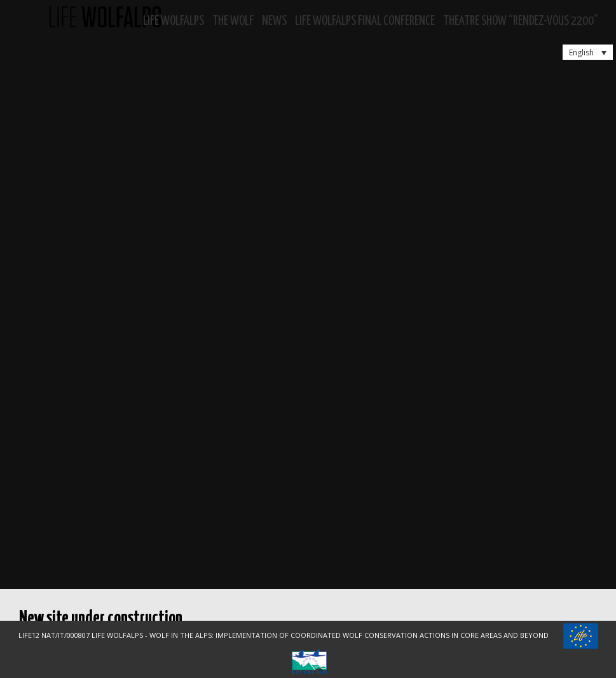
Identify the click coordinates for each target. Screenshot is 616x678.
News (274, 21)
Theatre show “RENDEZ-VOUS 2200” (521, 21)
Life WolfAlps (174, 21)
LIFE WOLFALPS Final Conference (365, 21)
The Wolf (233, 21)
